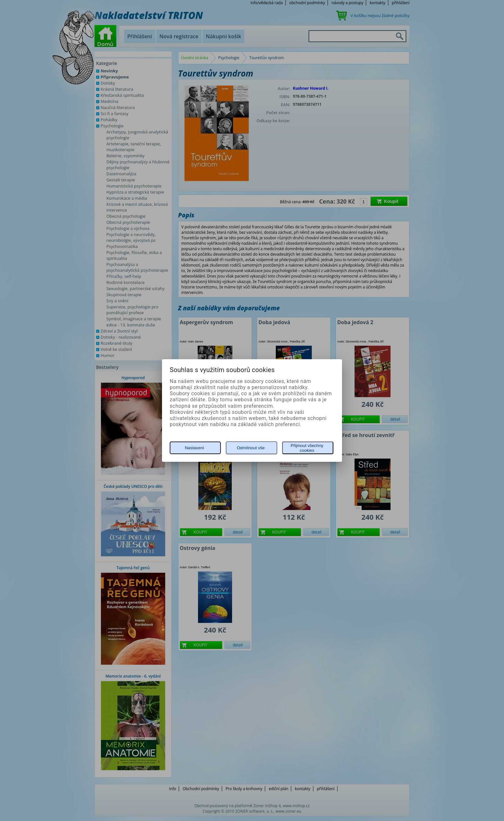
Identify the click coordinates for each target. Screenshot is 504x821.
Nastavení (194, 448)
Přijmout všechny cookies (307, 448)
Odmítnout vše (251, 448)
